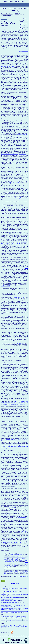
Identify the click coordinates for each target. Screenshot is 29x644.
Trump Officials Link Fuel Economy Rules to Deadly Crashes (14, 243)
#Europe (14, 618)
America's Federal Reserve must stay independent (11, 597)
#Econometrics (17, 617)
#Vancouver (4, 621)
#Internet (9, 619)
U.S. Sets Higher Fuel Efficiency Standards (15, 555)
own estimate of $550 (20, 343)
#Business (7, 617)
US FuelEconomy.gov (11, 515)
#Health (27, 618)
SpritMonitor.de (22, 518)
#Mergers (20, 619)
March (7, 625)
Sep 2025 (8, 627)
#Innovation (4, 619)
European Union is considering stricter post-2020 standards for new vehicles (14, 440)
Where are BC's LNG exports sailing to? (9, 591)
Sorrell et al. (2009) (5, 286)
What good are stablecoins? (6, 599)
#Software (3, 620)
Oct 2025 (3, 627)
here (8, 370)
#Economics (24, 617)
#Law (16, 619)
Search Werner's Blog (15, 583)
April (4, 625)
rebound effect (24, 264)
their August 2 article (23, 135)
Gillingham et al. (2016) (19, 297)
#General (23, 618)
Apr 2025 (22, 627)
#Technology (9, 620)
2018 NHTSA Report (14, 183)
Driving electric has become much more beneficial (11, 593)
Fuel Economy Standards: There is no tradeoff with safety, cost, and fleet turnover (16, 559)
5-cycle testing (25, 531)
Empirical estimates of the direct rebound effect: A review (16, 563)
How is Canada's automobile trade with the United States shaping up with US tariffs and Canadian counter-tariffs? (14, 612)
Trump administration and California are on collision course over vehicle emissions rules (16, 557)
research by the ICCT (10, 508)
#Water (8, 621)
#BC (3, 617)
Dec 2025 (19, 625)
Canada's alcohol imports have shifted (8, 601)
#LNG (13, 619)
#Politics (24, 619)
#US (27, 578)
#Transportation (24, 576)
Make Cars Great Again (7, 66)
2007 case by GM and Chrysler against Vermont (13, 154)
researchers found (5, 234)
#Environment (8, 618)
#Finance (18, 618)
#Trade (14, 620)
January (15, 625)
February (11, 625)
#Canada (12, 617)
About (3, 5)
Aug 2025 (12, 627)
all (1, 617)
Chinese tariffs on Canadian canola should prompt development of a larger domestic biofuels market (14, 609)
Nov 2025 (24, 625)
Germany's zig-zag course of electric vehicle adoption (12, 604)
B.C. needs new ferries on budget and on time (10, 602)
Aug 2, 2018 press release (24, 51)
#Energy (3, 618)
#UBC (24, 620)
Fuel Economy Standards (19, 198)
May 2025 (17, 627)
